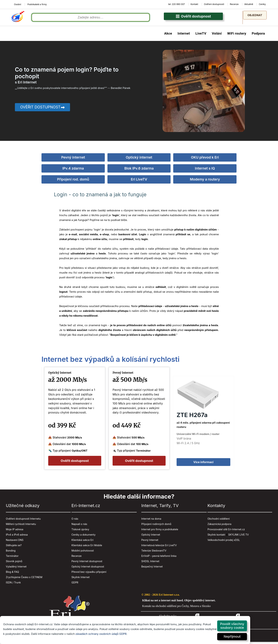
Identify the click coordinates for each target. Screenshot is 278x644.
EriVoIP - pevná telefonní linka (159, 558)
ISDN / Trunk (13, 584)
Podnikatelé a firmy (37, 4)
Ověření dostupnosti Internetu (23, 521)
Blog (9, 574)
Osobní (18, 4)
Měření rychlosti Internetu (21, 526)
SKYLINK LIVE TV (238, 537)
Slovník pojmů (14, 563)
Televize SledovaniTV (154, 552)
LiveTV (201, 36)
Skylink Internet (80, 579)
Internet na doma (151, 521)
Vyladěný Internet (16, 568)
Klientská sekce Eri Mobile (87, 547)
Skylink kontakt (216, 537)
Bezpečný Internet (152, 568)
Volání (217, 36)
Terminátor (12, 558)
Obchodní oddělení (219, 521)
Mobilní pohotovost (83, 552)
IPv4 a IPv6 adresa (17, 537)
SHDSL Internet (150, 563)
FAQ (17, 574)
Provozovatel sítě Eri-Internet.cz (226, 531)
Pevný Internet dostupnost (87, 563)
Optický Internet (151, 537)
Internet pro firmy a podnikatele (160, 531)
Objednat (255, 15)
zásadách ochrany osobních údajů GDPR (101, 634)
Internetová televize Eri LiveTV (159, 547)
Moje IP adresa (15, 531)
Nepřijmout (232, 636)
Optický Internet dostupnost (88, 568)
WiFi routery (237, 36)
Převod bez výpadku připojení (89, 574)
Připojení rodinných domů (156, 526)
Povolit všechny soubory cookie (232, 626)
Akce (168, 36)
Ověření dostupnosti (214, 4)
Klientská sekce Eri (82, 542)
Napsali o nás (79, 526)
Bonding (11, 552)
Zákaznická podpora (219, 526)
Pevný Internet (150, 542)
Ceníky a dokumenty (84, 537)
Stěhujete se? (14, 547)
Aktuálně (249, 4)
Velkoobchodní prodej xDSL (224, 542)
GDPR (75, 584)
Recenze (234, 4)
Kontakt (194, 4)
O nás (75, 521)
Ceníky (262, 4)
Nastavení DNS (15, 542)
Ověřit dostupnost (193, 18)
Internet (184, 36)
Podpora (258, 36)
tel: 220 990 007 (177, 4)
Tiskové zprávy (80, 531)
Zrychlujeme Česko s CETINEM (24, 579)
